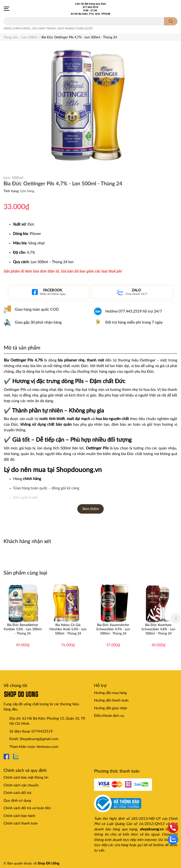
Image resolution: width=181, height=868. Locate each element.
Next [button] (176, 618)
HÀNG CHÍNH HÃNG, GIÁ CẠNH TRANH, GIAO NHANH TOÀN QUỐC (48, 28)
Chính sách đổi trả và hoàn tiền (27, 808)
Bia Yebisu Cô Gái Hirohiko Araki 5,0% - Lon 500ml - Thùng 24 (68, 629)
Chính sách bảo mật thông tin (26, 778)
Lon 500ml (14, 178)
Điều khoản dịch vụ (109, 716)
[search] (171, 21)
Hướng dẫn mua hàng (110, 693)
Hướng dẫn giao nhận (111, 708)
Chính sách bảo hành (19, 816)
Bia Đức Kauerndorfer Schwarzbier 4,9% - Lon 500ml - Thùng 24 (113, 629)
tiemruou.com (47, 747)
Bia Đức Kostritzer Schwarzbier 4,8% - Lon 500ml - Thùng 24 (158, 629)
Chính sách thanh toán (21, 823)
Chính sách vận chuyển (21, 785)
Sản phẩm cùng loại (25, 573)
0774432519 (42, 731)
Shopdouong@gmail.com (39, 739)
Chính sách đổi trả (17, 793)
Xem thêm (90, 509)
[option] (23, 618)
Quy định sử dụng (17, 801)
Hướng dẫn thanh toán (111, 700)
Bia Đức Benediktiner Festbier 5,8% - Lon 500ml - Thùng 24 (23, 629)
